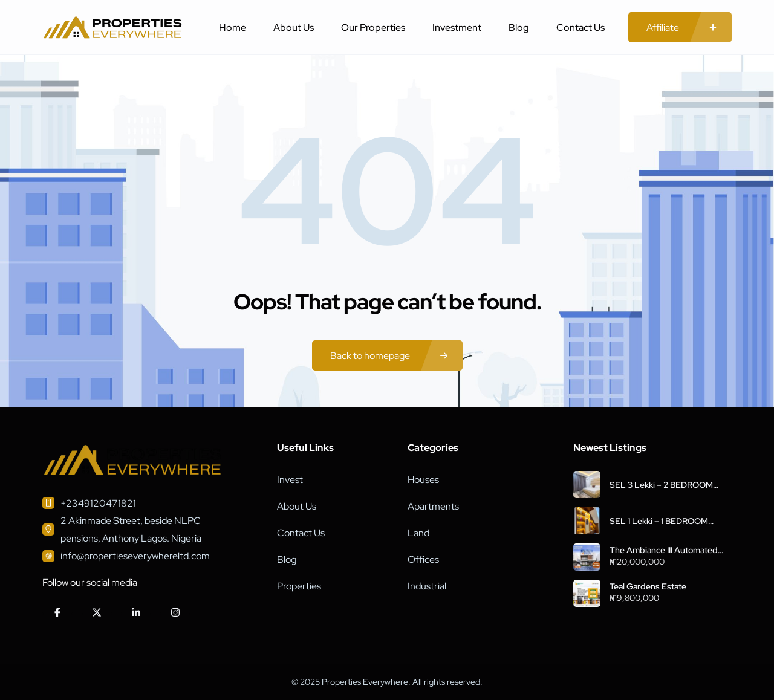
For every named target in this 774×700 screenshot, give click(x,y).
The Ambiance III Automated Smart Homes (664, 550)
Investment (457, 28)
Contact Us (580, 28)
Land (418, 533)
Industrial (427, 586)
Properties (299, 586)
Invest (290, 480)
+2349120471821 (98, 503)
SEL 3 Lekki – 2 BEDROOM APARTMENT (661, 485)
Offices (423, 559)
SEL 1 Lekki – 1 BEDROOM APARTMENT (659, 521)
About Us (294, 28)
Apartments (433, 506)
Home (233, 28)
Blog (519, 28)
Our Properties (373, 28)
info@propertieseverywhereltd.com (135, 556)
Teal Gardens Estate (648, 586)
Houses (423, 480)
